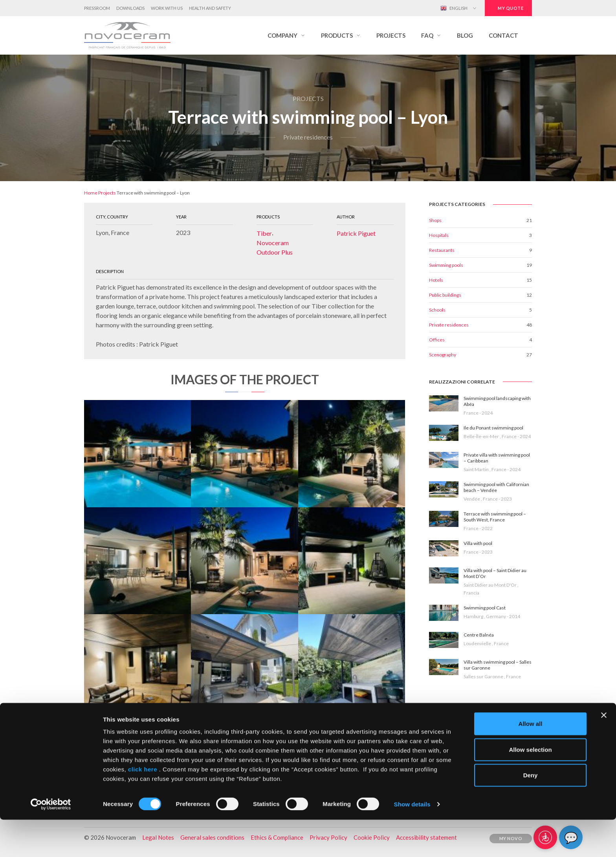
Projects (107, 193)
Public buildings (445, 295)
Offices (437, 340)
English (454, 8)
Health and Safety (210, 8)
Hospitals (439, 235)
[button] (286, 35)
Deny (531, 812)
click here (143, 807)
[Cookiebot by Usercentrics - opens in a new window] (51, 842)
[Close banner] (604, 752)
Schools (437, 310)
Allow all (531, 761)
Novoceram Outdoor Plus (275, 247)
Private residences (449, 325)
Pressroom (97, 8)
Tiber (264, 233)
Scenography (443, 355)
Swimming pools (446, 265)
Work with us (167, 8)
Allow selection (530, 787)
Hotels (436, 280)
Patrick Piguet (356, 233)
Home (91, 193)
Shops (435, 220)
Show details (412, 841)
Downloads (130, 8)
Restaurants (442, 250)
